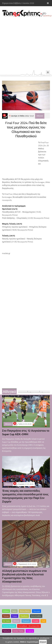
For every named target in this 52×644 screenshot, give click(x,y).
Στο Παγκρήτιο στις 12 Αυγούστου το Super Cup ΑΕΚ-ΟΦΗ (26, 432)
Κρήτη (14, 611)
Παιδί (43, 621)
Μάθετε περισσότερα (29, 642)
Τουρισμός (26, 621)
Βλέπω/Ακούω (25, 611)
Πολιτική (6, 616)
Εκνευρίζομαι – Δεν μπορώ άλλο (29, 626)
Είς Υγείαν (7, 621)
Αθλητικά (40, 116)
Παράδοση (24, 616)
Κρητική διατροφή (9, 626)
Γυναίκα (36, 621)
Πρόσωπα (7, 631)
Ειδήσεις (6, 611)
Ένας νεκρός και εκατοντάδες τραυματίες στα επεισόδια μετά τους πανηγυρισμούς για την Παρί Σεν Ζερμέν (25, 496)
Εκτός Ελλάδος (36, 616)
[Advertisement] (26, 44)
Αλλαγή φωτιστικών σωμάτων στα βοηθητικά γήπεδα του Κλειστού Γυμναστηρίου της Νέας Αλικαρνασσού (24, 576)
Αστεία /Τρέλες (18, 631)
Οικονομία (37, 611)
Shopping (30, 631)
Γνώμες (15, 616)
